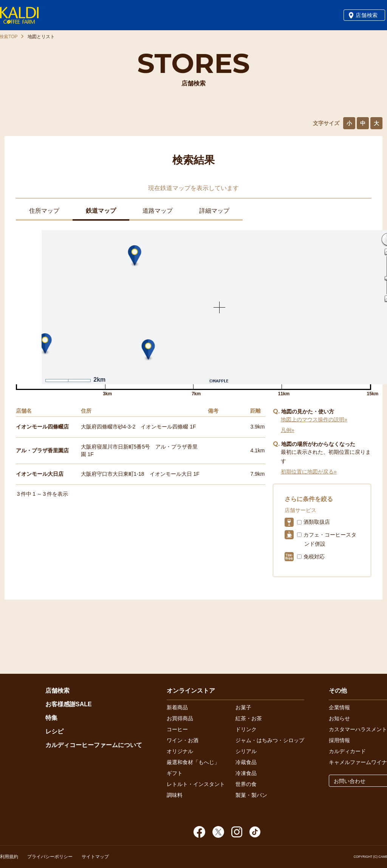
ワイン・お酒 (183, 740)
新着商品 (177, 707)
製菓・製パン (251, 795)
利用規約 (9, 857)
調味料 (175, 795)
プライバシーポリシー (50, 857)
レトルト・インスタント (196, 784)
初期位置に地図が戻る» (309, 472)
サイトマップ (95, 857)
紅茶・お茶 (249, 718)
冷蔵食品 (246, 762)
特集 (51, 718)
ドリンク (246, 729)
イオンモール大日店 (40, 474)
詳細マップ (214, 211)
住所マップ (44, 211)
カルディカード (347, 751)
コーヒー (177, 729)
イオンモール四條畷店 (42, 427)
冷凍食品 (246, 773)
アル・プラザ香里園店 (42, 450)
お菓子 (243, 707)
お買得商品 (180, 718)
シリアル (246, 751)
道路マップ (158, 211)
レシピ (54, 731)
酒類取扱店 (317, 522)
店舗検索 (367, 15)
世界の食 (246, 784)
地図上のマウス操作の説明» (314, 419)
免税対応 (314, 557)
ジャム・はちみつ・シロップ (270, 740)
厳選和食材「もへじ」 (193, 762)
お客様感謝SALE (69, 704)
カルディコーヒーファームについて (94, 745)
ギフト (175, 773)
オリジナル (180, 751)
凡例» (288, 430)
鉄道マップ (101, 211)
